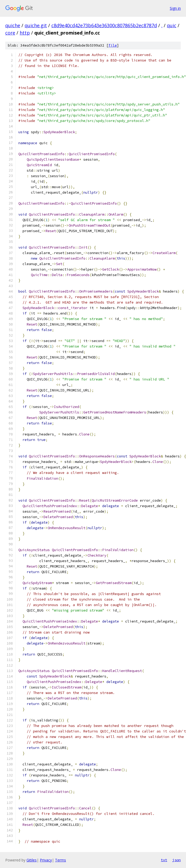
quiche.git (36, 25)
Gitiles (32, 860)
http (25, 33)
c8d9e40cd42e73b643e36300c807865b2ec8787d (104, 25)
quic (172, 25)
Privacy (46, 860)
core (10, 33)
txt (164, 860)
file (113, 45)
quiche (13, 25)
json (177, 860)
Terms (61, 860)
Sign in (175, 8)
